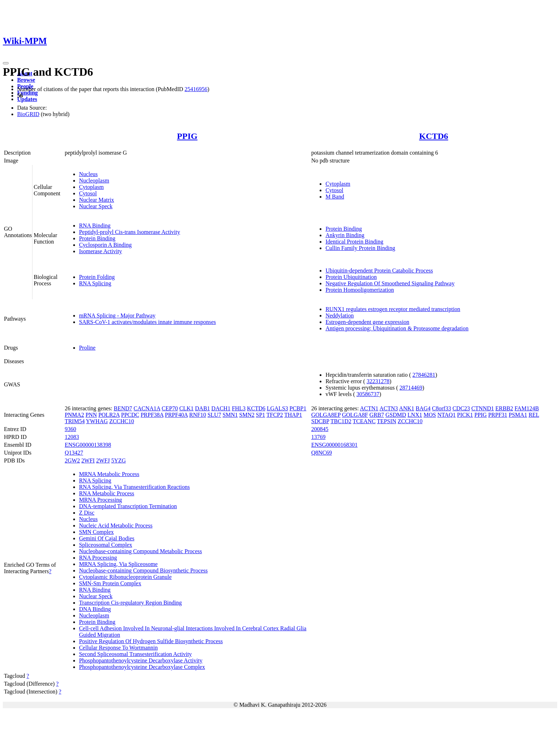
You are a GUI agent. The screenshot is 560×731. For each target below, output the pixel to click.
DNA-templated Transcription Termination (128, 506)
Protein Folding (97, 277)
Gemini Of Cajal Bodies (107, 538)
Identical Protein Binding (354, 242)
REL (534, 415)
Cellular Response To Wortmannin (118, 648)
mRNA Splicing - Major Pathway (117, 316)
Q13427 (74, 453)
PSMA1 (518, 415)
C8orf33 (442, 408)
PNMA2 (74, 415)
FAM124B (527, 408)
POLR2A (109, 415)
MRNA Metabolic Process (109, 474)
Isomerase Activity (100, 251)
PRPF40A (176, 415)
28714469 (411, 388)
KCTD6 (434, 136)
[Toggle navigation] (6, 63)
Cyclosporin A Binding (105, 245)
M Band (335, 197)
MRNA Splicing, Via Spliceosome (118, 564)
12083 (72, 437)
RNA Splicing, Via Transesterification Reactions (134, 487)
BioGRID (28, 114)
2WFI (88, 460)
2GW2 (72, 460)
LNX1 (415, 415)
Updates (27, 99)
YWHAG (97, 421)
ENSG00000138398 (88, 445)
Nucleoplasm (94, 181)
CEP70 (170, 408)
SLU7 (214, 415)
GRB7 (377, 415)
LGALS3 (277, 408)
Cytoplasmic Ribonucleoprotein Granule (125, 577)
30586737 (368, 394)
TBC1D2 (341, 421)
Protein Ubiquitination (351, 277)
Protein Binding (97, 238)
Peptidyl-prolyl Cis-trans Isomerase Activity (129, 232)
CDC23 (461, 408)
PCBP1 (298, 408)
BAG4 (423, 408)
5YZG (118, 460)
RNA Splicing (95, 283)
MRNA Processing (100, 500)
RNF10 (198, 415)
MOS (430, 415)
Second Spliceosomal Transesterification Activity (135, 654)
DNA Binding (95, 609)
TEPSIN (386, 421)
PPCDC (130, 415)
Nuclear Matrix (96, 200)
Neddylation (339, 316)
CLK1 (186, 408)
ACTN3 (389, 408)
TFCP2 (275, 415)
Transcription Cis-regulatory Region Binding (130, 603)
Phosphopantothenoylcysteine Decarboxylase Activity (141, 660)
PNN (91, 415)
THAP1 (293, 415)
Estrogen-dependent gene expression (367, 322)
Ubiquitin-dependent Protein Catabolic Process (379, 271)
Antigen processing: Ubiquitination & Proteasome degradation (397, 328)
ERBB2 (504, 408)
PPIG (187, 136)
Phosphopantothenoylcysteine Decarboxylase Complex (142, 667)
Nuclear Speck (96, 206)
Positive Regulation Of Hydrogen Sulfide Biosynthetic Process (151, 641)
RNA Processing (98, 558)
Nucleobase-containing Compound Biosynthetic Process (143, 570)
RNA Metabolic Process (107, 493)
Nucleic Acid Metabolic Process (116, 525)
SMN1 (230, 415)
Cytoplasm (91, 187)
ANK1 (407, 408)
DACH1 (221, 408)
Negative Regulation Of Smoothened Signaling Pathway (390, 283)
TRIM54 (75, 421)
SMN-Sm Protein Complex (110, 583)
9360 (70, 429)
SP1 (261, 415)
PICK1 (465, 415)
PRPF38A (152, 415)
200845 (320, 429)
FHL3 (239, 408)
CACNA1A (147, 408)
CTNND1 (483, 408)
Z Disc (87, 513)
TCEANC (364, 421)
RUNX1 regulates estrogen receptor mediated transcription (393, 309)
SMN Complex (96, 532)
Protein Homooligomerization (360, 290)
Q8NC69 (321, 453)
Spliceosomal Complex (106, 545)
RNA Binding (95, 226)
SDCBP (320, 421)
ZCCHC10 (122, 421)
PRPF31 (498, 415)
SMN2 (247, 415)
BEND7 (123, 408)
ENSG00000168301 (334, 445)
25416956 (196, 89)
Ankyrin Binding (345, 235)
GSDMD (396, 415)
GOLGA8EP (326, 415)
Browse (26, 80)
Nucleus (88, 174)
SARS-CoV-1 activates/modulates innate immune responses (147, 322)
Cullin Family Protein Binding (360, 248)
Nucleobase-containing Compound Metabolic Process (140, 551)
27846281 (424, 375)
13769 (318, 437)
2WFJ (103, 460)
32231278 (378, 381)
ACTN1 (369, 408)
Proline (87, 348)
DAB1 (202, 408)
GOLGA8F (355, 415)
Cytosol (88, 193)
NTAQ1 (447, 415)
